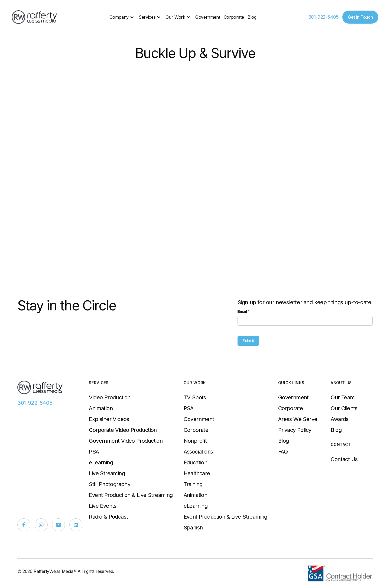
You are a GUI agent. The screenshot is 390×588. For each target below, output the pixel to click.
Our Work (175, 17)
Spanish (193, 528)
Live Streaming (107, 473)
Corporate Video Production (123, 430)
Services (147, 17)
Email (251, 312)
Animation (101, 408)
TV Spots (195, 397)
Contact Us (344, 459)
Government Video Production (126, 441)
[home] (35, 17)
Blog (252, 17)
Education (196, 462)
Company (119, 17)
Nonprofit (195, 441)
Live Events (103, 506)
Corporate (234, 17)
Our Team (343, 397)
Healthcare (197, 473)
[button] (122, 17)
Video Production (110, 397)
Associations (198, 452)
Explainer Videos (109, 419)
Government (208, 17)
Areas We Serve (298, 419)
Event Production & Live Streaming (131, 495)
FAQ (283, 452)
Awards (339, 419)
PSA (94, 452)
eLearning (101, 462)
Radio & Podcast (108, 517)
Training (193, 484)
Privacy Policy (295, 430)
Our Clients (344, 408)
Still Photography (110, 484)
